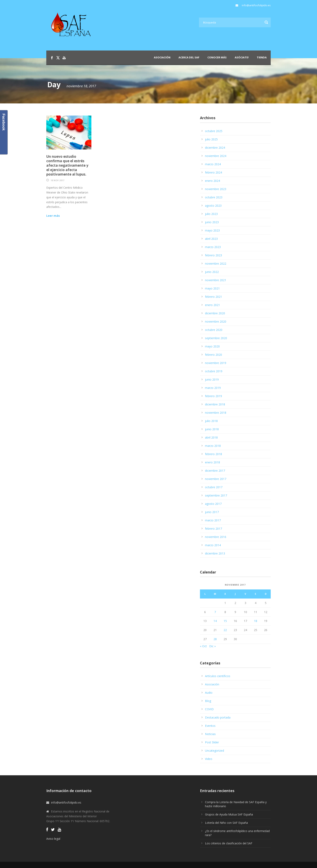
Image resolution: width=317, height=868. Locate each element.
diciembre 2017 (215, 471)
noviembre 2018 (216, 413)
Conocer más (217, 57)
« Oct (203, 646)
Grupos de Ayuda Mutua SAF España (229, 814)
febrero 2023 (213, 255)
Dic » (212, 646)
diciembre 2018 (215, 404)
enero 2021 (212, 305)
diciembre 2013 (215, 553)
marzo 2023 (213, 247)
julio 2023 (211, 214)
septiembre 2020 (216, 338)
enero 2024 (212, 181)
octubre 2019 (214, 371)
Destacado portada (218, 717)
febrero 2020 (213, 355)
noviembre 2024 (216, 156)
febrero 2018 (213, 454)
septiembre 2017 (216, 495)
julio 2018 (211, 421)
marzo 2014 (213, 545)
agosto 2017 (213, 504)
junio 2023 (212, 222)
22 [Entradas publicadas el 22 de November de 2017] (225, 630)
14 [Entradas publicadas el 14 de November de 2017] (215, 621)
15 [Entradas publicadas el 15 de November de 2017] (225, 621)
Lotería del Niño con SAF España (226, 823)
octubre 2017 (214, 487)
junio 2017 (212, 512)
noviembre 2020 (216, 321)
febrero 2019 (213, 396)
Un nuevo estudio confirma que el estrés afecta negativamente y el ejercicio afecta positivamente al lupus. (67, 165)
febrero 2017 (213, 529)
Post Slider (212, 742)
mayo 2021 (212, 288)
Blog (208, 701)
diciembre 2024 (215, 148)
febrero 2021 (213, 297)
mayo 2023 (212, 230)
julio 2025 (211, 139)
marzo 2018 (213, 446)
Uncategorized (215, 751)
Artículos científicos (218, 676)
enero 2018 (212, 462)
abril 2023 (211, 239)
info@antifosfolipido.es (256, 5)
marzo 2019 (213, 388)
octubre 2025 (214, 131)
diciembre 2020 (215, 313)
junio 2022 (212, 272)
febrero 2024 (213, 172)
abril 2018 (211, 437)
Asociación (162, 57)
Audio (209, 693)
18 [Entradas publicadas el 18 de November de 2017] (256, 621)
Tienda (262, 57)
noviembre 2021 (216, 280)
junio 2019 (212, 379)
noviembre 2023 (216, 189)
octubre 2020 (214, 330)
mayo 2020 (212, 346)
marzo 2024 (213, 164)
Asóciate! (242, 57)
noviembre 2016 (216, 537)
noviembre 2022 (216, 264)
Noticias (210, 734)
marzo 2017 (213, 520)
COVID (209, 709)
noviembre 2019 (216, 363)
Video (209, 759)
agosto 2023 (213, 206)
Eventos (210, 726)
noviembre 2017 (216, 479)
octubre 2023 (214, 197)
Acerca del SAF (189, 57)
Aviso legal (53, 839)
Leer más (53, 216)
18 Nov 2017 (57, 180)
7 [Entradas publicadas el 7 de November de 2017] (215, 612)
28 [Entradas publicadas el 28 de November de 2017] (215, 639)
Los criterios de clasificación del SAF (229, 843)
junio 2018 (212, 429)
